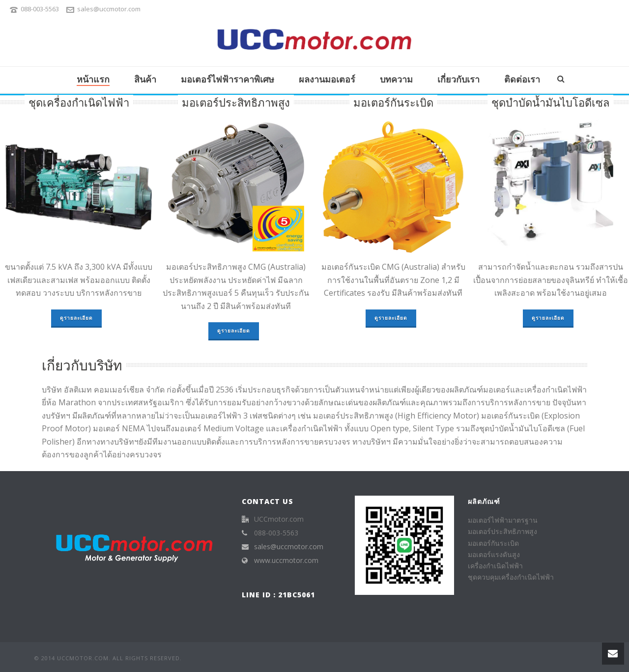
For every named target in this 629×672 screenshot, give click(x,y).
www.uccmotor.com (286, 560)
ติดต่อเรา (522, 79)
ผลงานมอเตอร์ (327, 79)
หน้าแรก (93, 79)
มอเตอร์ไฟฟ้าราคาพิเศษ (228, 79)
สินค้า (145, 79)
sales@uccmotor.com (109, 9)
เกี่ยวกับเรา (458, 79)
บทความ (396, 79)
